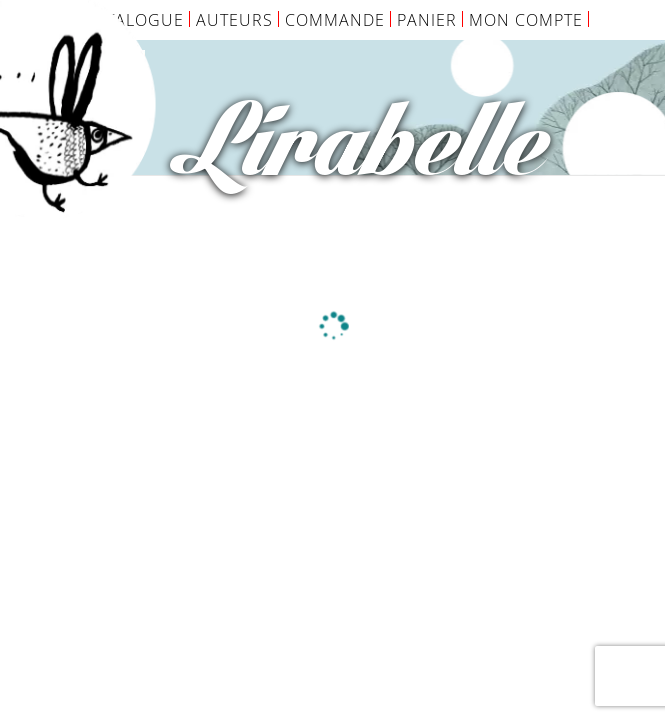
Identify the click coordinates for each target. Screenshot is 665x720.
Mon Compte (526, 20)
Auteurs (234, 20)
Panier (427, 20)
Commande (335, 20)
